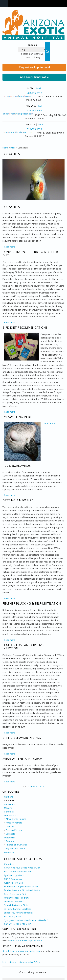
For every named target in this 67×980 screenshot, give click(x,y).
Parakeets (9, 812)
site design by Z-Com (29, 962)
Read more (10, 247)
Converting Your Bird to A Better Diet (30, 253)
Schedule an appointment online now (21, 951)
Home (5, 148)
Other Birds (10, 838)
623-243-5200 (34, 110)
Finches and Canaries (17, 845)
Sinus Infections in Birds (16, 905)
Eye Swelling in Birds (19, 417)
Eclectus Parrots (14, 830)
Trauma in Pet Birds (14, 901)
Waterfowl (9, 852)
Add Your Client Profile (34, 77)
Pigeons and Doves (16, 848)
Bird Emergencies (13, 916)
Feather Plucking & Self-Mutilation (32, 603)
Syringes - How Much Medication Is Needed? (26, 920)
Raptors (10, 841)
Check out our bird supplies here (25, 941)
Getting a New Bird (18, 500)
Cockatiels (11, 207)
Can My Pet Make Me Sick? (17, 924)
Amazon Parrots (14, 823)
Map (39, 88)
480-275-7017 (34, 93)
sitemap (13, 962)
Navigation (4, 4)
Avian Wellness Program (22, 759)
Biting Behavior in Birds (22, 738)
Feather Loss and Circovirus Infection (25, 647)
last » (42, 787)
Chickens (9, 797)
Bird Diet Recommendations (25, 327)
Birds (13, 148)
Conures (10, 826)
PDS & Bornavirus (17, 466)
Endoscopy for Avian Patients (19, 913)
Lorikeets (10, 834)
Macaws (8, 808)
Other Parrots (11, 815)
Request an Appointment (34, 67)
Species (32, 45)
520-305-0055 (34, 129)
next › (34, 787)
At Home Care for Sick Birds (18, 909)
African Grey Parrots (16, 819)
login (5, 962)
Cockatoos (9, 804)
